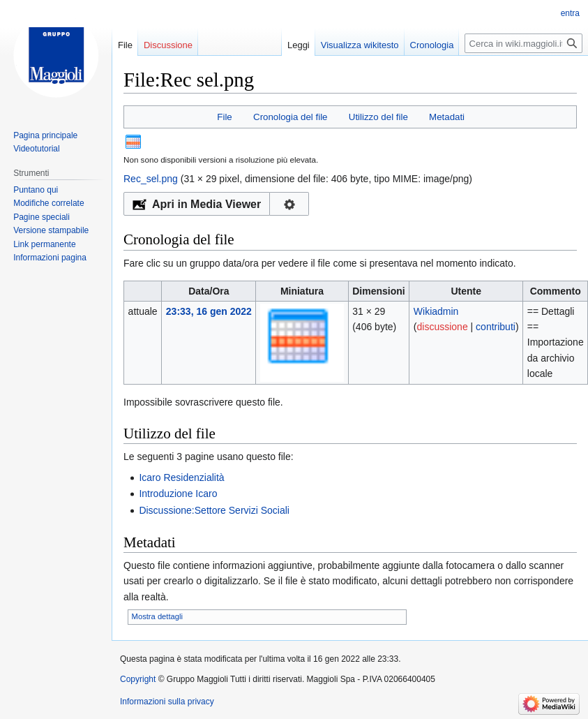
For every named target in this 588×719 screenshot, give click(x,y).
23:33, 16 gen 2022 (209, 311)
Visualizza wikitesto (360, 45)
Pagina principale (45, 135)
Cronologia (432, 45)
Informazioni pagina (50, 258)
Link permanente (44, 244)
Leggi (299, 45)
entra (570, 13)
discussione (443, 327)
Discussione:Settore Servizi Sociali (214, 510)
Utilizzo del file (378, 117)
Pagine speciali (42, 217)
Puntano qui (36, 190)
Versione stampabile (51, 230)
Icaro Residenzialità (181, 477)
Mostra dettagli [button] (157, 616)
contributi (496, 327)
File (224, 117)
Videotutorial (37, 149)
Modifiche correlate (48, 203)
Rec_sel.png (151, 179)
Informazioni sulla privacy (167, 702)
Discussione (168, 45)
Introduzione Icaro (178, 494)
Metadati (447, 117)
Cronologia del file (290, 117)
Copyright (138, 679)
